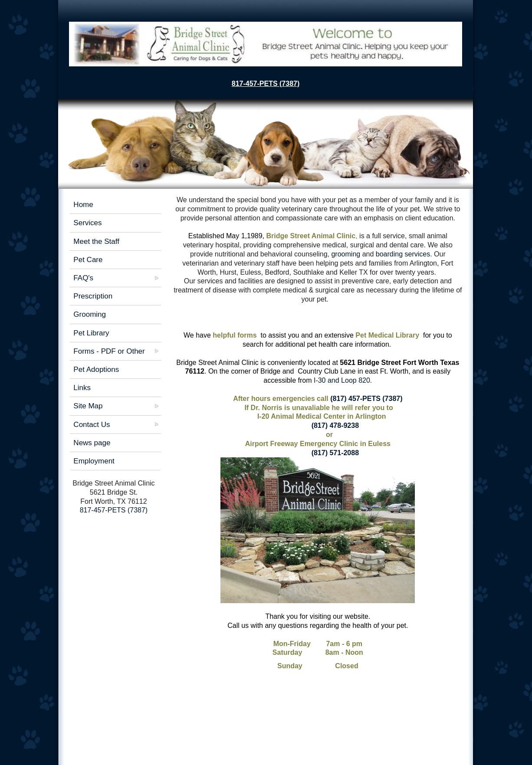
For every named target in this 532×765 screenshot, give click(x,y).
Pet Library (91, 333)
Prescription (93, 296)
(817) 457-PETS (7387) (366, 399)
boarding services (403, 254)
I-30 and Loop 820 (341, 380)
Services (87, 223)
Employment (94, 461)
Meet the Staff (96, 241)
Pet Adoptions (96, 369)
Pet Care (88, 260)
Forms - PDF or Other (109, 351)
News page (92, 443)
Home (83, 205)
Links (82, 388)
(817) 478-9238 (334, 425)
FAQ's (83, 278)
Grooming (90, 314)
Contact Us (92, 425)
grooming (346, 254)
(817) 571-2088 (334, 453)
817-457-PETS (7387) (266, 84)
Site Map (88, 406)
